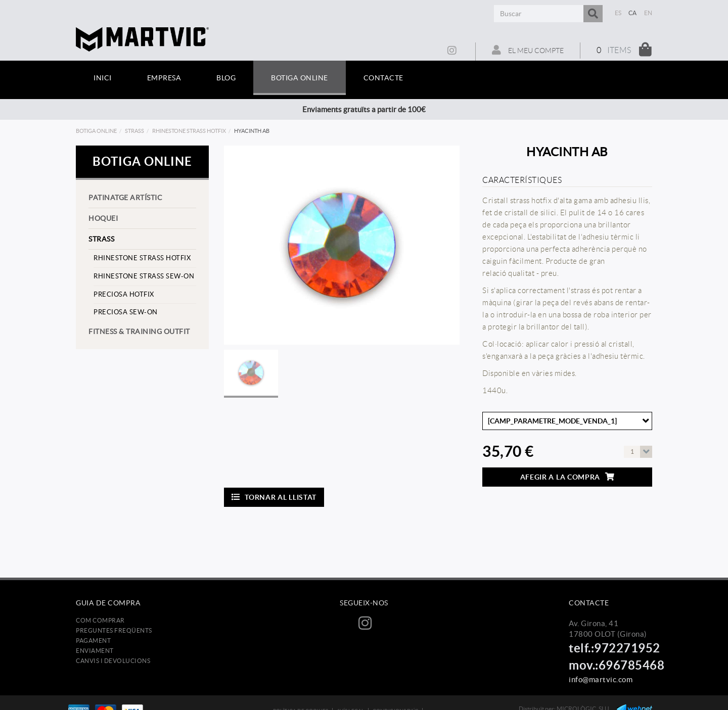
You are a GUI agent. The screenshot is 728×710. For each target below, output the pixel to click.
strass (134, 131)
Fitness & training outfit (139, 332)
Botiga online (96, 131)
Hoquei (103, 218)
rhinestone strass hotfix (189, 131)
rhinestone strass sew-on (144, 276)
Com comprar (100, 620)
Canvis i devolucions (113, 661)
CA (633, 13)
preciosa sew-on (126, 312)
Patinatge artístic (125, 198)
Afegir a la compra (567, 477)
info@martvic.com (601, 679)
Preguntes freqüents (114, 630)
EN (648, 13)
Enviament (95, 651)
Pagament (93, 641)
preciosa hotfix (124, 294)
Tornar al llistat (274, 497)
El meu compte (528, 50)
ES (618, 13)
